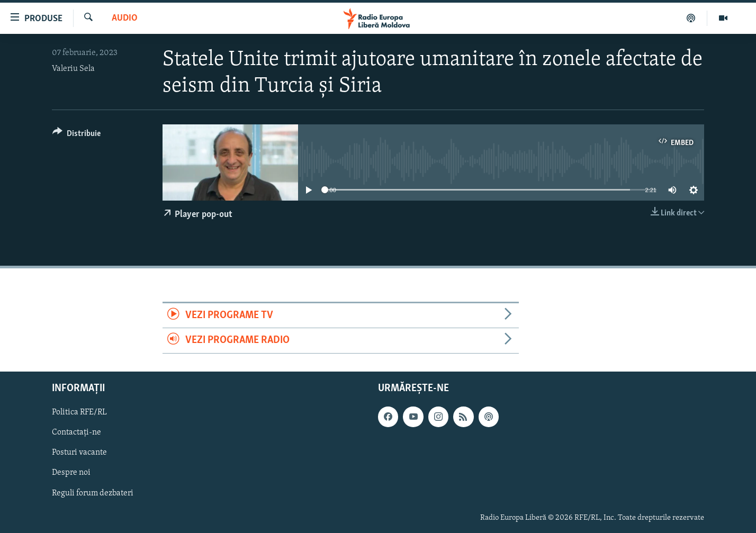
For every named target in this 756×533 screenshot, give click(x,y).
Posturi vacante (79, 453)
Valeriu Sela (73, 69)
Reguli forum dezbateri (93, 493)
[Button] (76, 135)
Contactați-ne (76, 432)
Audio (125, 18)
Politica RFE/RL (79, 412)
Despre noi (71, 473)
